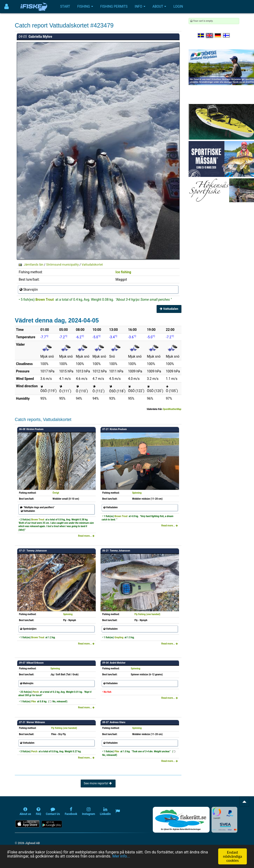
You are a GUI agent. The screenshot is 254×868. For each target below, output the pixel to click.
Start (65, 6)
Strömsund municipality (62, 265)
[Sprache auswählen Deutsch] (218, 35)
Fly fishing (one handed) (147, 614)
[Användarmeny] (7, 7)
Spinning (137, 493)
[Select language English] (210, 35)
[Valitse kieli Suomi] (227, 35)
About (159, 6)
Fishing (85, 6)
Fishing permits (114, 6)
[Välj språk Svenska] (201, 35)
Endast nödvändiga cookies (233, 856)
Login (178, 6)
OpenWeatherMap (172, 409)
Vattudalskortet (92, 265)
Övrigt (56, 493)
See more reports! (98, 783)
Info (140, 6)
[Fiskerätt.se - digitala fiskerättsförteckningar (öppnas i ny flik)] (181, 820)
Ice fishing (123, 272)
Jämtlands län (33, 265)
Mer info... (125, 857)
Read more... (86, 536)
